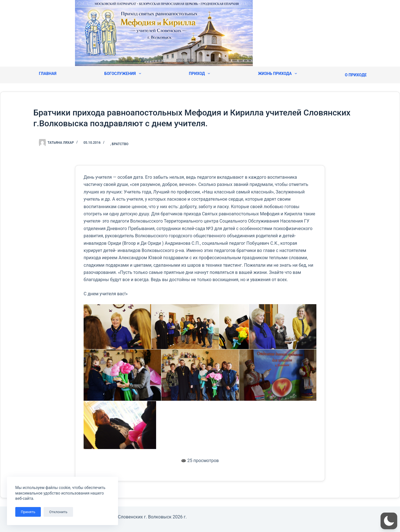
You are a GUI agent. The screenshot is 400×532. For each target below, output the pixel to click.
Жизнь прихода (277, 74)
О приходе (356, 75)
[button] (389, 521)
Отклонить (58, 512)
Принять (28, 512)
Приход (199, 74)
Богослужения (123, 74)
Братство (120, 144)
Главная (48, 74)
